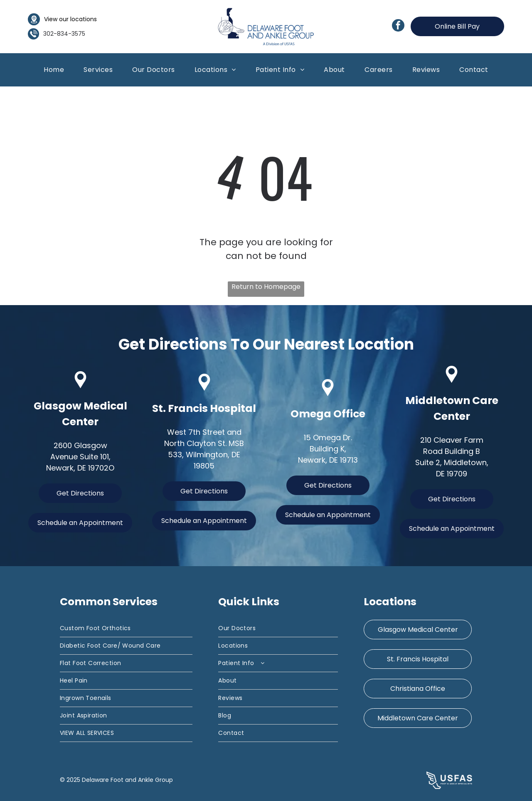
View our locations (70, 19)
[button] (98, 70)
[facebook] (398, 26)
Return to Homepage (266, 287)
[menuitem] (54, 70)
